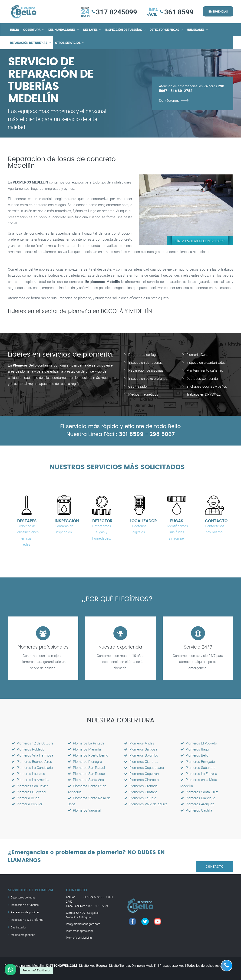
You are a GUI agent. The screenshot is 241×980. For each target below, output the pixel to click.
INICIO (15, 30)
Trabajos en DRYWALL (203, 394)
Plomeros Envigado (198, 761)
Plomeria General (199, 354)
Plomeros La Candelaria (32, 767)
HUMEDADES (196, 30)
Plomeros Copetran (141, 774)
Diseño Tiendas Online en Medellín (133, 965)
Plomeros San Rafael (86, 767)
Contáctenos (169, 100)
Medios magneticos (143, 394)
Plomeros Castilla (196, 810)
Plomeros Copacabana (144, 767)
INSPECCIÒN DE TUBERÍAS (124, 30)
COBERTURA (32, 30)
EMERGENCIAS (218, 11)
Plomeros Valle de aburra (146, 804)
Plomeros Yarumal (84, 810)
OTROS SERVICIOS (68, 43)
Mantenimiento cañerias (205, 370)
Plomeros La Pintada (86, 743)
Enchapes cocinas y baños (207, 386)
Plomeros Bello (194, 755)
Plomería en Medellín (79, 937)
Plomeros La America (30, 780)
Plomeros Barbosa (141, 749)
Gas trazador (138, 386)
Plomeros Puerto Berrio (88, 755)
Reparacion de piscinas (146, 370)
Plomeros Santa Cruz (199, 792)
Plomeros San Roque (86, 774)
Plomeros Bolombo (141, 755)
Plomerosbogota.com (79, 931)
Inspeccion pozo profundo (148, 378)
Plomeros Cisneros (141, 761)
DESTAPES (90, 30)
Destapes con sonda (202, 378)
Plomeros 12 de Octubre (32, 743)
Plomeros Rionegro (85, 761)
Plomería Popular (27, 804)
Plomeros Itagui (195, 749)
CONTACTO (215, 856)
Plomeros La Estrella (199, 774)
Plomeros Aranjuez (197, 804)
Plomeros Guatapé (141, 792)
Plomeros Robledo (28, 749)
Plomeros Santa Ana (86, 780)
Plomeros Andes (139, 743)
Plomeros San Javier (30, 786)
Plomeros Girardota (141, 780)
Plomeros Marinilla (84, 749)
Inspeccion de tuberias (145, 362)
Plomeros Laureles (28, 774)
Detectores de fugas (144, 354)
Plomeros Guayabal (29, 792)
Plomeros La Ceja (140, 798)
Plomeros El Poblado (199, 743)
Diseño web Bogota (93, 965)
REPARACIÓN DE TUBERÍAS (29, 43)
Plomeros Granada (141, 786)
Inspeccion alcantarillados (206, 362)
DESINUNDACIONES (62, 30)
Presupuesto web (172, 965)
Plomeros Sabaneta (198, 767)
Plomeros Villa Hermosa (32, 755)
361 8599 (179, 12)
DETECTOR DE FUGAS (164, 30)
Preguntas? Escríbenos (37, 970)
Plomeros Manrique (198, 798)
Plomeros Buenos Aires (32, 761)
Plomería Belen (25, 798)
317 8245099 (117, 12)
